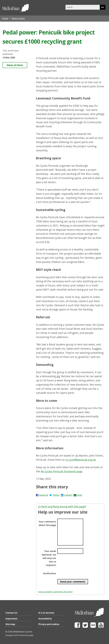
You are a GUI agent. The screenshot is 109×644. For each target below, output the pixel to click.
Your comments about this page (47, 523)
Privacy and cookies (49, 624)
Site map (10, 624)
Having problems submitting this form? (55, 592)
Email (78, 495)
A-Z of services (46, 613)
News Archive (15, 65)
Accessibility (45, 619)
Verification (50, 573)
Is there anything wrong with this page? (62, 507)
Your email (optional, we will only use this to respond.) (49, 558)
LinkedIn (67, 495)
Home (5, 18)
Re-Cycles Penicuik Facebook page (62, 471)
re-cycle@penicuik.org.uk (81, 460)
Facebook (42, 495)
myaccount (11, 619)
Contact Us (11, 613)
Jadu (31, 635)
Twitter (54, 495)
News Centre (18, 18)
